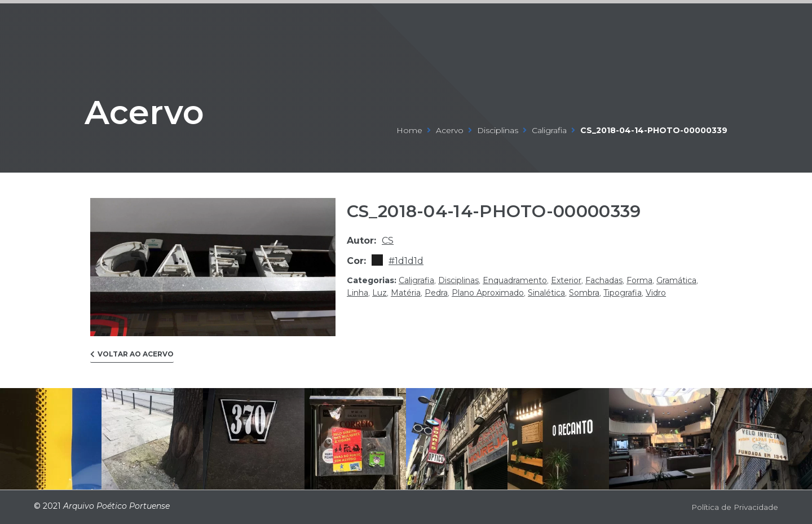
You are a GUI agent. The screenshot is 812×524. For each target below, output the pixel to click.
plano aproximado (488, 293)
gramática (676, 280)
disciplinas (498, 130)
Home (409, 130)
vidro (656, 293)
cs (388, 241)
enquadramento (515, 280)
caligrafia (549, 130)
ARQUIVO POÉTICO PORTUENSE (70, 19)
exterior (566, 280)
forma (639, 280)
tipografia (623, 293)
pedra (436, 293)
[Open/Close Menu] (768, 20)
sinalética (546, 293)
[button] (132, 357)
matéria (406, 293)
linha (358, 293)
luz (379, 293)
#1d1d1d (406, 261)
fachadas (604, 280)
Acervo (160, 109)
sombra (584, 293)
